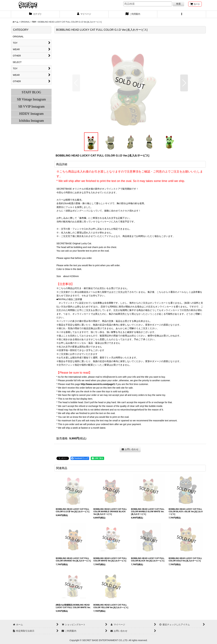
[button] (182, 14)
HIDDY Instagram (31, 114)
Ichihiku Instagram (31, 121)
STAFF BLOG (31, 92)
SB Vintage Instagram (31, 99)
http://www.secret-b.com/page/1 (98, 384)
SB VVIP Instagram (31, 106)
